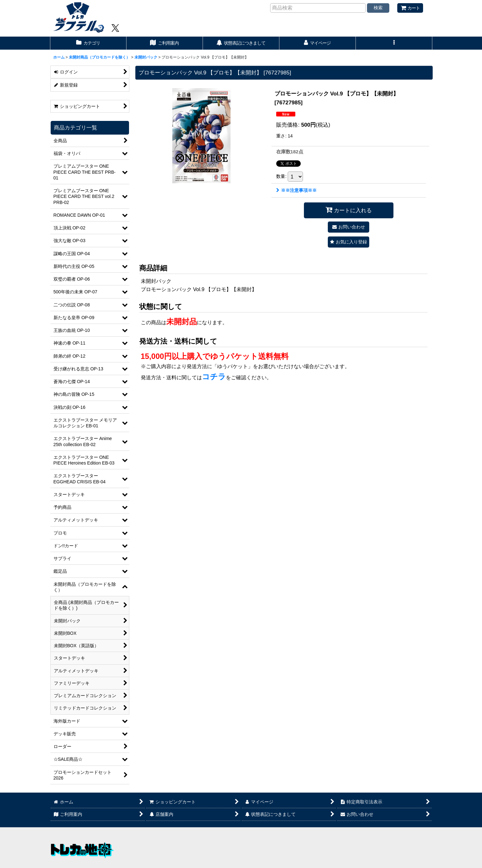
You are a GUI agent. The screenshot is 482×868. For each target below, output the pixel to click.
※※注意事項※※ (296, 190)
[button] (394, 43)
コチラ (214, 377)
